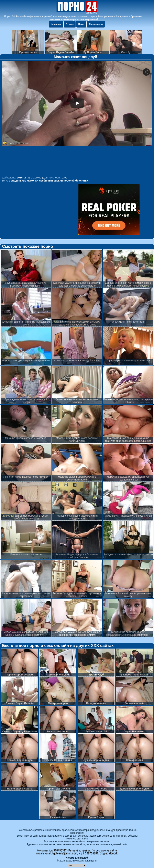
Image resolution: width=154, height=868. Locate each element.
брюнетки (82, 181)
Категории (56, 24)
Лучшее (70, 24)
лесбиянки (46, 181)
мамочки (33, 181)
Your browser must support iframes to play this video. (77, 118)
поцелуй (69, 181)
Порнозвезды (96, 24)
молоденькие (17, 181)
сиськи (58, 181)
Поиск (81, 24)
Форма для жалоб (77, 858)
